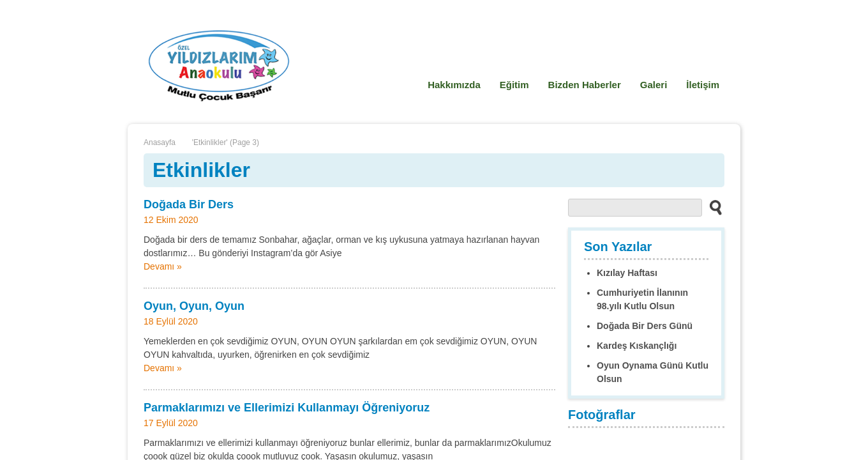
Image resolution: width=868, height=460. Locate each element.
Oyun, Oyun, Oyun (194, 306)
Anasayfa (160, 142)
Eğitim (514, 85)
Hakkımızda (454, 85)
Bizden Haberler (585, 85)
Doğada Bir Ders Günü (645, 326)
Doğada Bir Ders (189, 204)
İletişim (703, 85)
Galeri (654, 85)
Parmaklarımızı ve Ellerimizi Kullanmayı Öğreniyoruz (287, 408)
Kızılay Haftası (627, 273)
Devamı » (163, 266)
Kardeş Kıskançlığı (637, 346)
